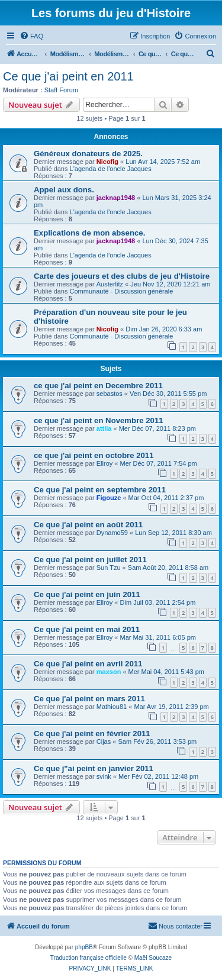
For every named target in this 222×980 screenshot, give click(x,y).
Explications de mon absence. (89, 233)
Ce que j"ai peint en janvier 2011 (94, 768)
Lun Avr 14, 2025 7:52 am (163, 162)
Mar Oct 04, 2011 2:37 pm (166, 498)
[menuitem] (31, 36)
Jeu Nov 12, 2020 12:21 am (170, 284)
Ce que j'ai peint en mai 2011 (87, 629)
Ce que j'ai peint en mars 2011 (89, 699)
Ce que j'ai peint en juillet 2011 (90, 560)
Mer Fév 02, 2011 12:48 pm (158, 776)
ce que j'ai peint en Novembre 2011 (99, 420)
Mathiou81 (112, 707)
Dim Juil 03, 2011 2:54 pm (158, 602)
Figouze (109, 498)
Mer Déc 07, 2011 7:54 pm (159, 463)
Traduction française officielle (89, 958)
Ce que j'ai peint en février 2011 (92, 734)
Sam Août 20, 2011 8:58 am (168, 568)
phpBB (84, 947)
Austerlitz (110, 284)
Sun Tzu (109, 568)
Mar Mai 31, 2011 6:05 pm (158, 637)
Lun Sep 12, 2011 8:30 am (173, 533)
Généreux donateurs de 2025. (88, 154)
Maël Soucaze (153, 958)
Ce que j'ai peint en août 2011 (88, 525)
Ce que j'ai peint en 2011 (68, 76)
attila (104, 428)
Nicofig (107, 162)
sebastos (110, 394)
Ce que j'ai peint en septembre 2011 (100, 490)
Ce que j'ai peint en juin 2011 (87, 594)
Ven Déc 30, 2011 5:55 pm (168, 394)
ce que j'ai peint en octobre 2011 (94, 455)
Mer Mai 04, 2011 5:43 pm (166, 672)
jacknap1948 (116, 198)
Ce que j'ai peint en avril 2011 (88, 664)
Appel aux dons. (64, 190)
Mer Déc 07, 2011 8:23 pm (157, 428)
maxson (109, 672)
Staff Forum (61, 90)
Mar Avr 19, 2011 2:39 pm (171, 707)
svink (104, 776)
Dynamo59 (112, 533)
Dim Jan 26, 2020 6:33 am (164, 329)
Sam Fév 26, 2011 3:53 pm (157, 742)
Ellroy (105, 463)
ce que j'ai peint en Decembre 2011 (98, 386)
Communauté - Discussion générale (122, 291)
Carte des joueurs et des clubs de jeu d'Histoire (122, 276)
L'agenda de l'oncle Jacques (111, 169)
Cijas (104, 742)
